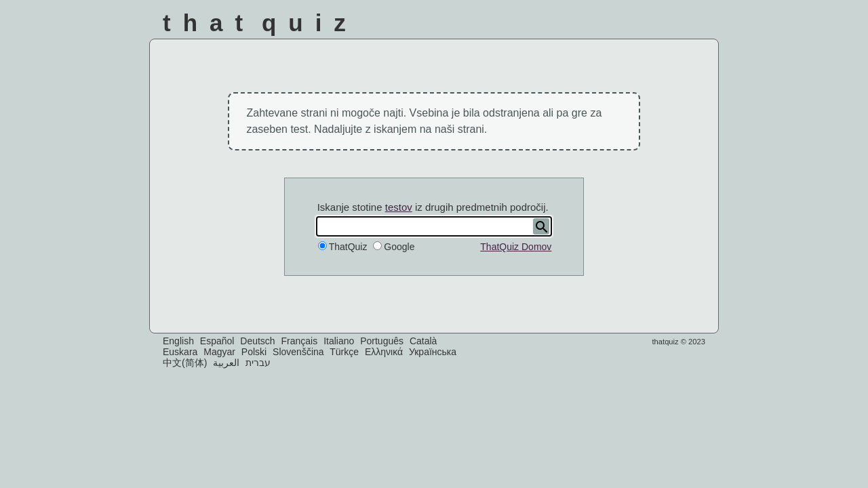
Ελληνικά (384, 352)
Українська (433, 352)
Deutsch (257, 341)
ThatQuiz (348, 247)
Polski (254, 352)
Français (300, 341)
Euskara (180, 352)
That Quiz (260, 23)
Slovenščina (298, 352)
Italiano (339, 341)
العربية (226, 363)
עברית (258, 363)
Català (423, 341)
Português (382, 341)
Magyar (219, 352)
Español (217, 341)
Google (399, 247)
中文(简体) (185, 363)
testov (399, 207)
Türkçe (344, 352)
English (178, 341)
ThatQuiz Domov (516, 247)
